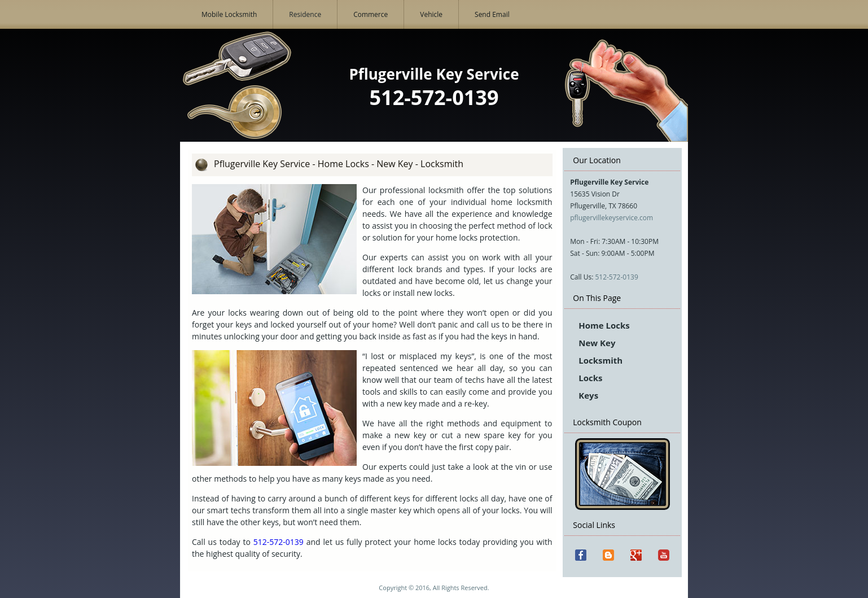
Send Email (492, 14)
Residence (305, 14)
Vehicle (431, 14)
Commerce (371, 14)
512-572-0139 (616, 277)
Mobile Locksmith (229, 14)
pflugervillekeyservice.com (611, 218)
